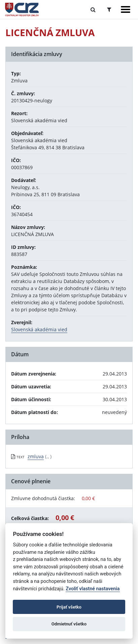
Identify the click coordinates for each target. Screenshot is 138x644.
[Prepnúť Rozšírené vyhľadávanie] (109, 9)
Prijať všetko (69, 607)
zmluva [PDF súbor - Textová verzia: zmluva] (36, 456)
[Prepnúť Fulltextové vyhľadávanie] (93, 9)
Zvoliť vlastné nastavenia (93, 589)
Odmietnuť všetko (69, 624)
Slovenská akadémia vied (39, 329)
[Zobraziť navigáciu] (126, 9)
